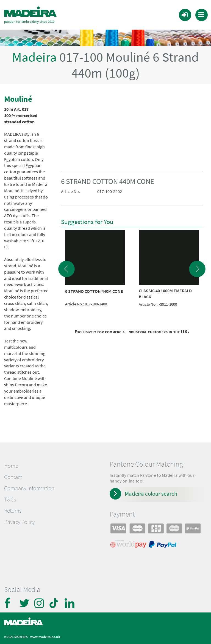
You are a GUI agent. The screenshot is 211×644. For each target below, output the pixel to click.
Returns (13, 510)
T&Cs (10, 499)
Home (11, 465)
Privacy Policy (20, 522)
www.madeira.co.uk (45, 636)
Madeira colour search (151, 493)
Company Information (29, 488)
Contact (13, 477)
